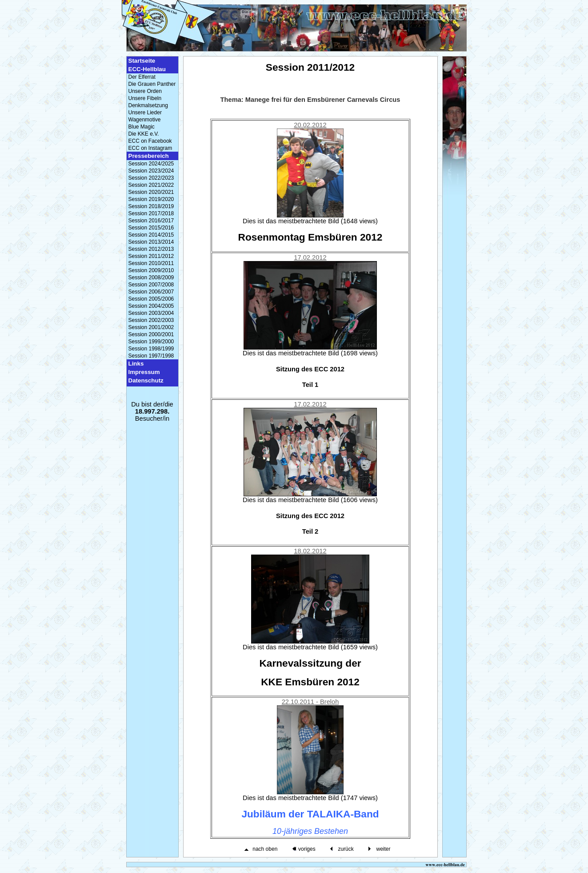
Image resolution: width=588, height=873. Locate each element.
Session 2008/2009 (151, 278)
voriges (307, 849)
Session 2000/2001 (151, 334)
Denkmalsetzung (148, 105)
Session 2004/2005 (151, 306)
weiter (383, 849)
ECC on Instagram (150, 148)
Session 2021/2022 (151, 185)
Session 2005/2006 (151, 299)
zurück (346, 849)
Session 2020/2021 (151, 192)
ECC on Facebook (150, 141)
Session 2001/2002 (151, 327)
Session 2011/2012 (151, 256)
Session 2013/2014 (151, 242)
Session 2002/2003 (151, 320)
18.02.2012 (310, 551)
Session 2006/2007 (151, 292)
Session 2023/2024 (151, 171)
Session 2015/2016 (151, 228)
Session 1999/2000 (151, 342)
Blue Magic (142, 127)
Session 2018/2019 (151, 206)
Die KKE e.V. (144, 134)
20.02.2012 (310, 125)
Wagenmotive (145, 120)
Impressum (144, 372)
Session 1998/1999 (151, 349)
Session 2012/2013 (151, 249)
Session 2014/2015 (151, 235)
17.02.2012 (310, 257)
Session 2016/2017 (151, 221)
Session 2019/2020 (151, 199)
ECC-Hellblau (147, 69)
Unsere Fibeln (145, 98)
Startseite (142, 61)
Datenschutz (146, 380)
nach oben (265, 849)
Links (136, 364)
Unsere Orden (145, 91)
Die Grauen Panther (152, 84)
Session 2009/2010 (151, 270)
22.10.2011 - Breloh (310, 702)
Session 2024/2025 (151, 164)
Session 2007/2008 (151, 285)
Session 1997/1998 (151, 356)
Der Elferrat (142, 77)
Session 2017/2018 (151, 213)
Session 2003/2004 (151, 313)
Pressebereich (149, 156)
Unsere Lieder (145, 113)
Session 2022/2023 (151, 178)
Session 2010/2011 (151, 263)
